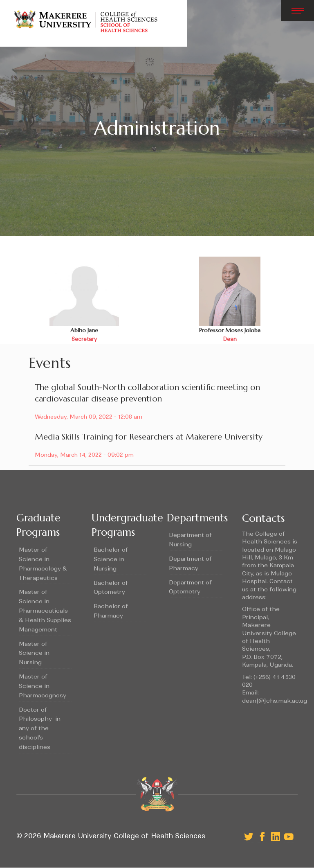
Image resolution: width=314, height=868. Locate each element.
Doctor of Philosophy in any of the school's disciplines (40, 728)
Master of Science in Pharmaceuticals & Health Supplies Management (45, 610)
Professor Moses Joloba (230, 330)
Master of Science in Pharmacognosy (43, 686)
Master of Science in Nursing (34, 653)
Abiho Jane (84, 330)
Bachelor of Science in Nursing (111, 559)
